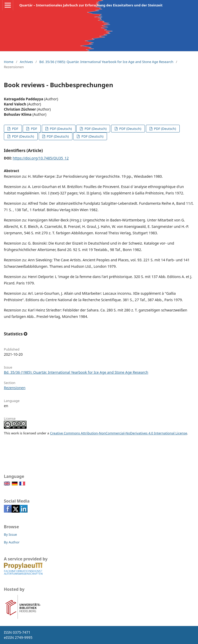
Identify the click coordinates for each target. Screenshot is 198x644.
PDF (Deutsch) (60, 129)
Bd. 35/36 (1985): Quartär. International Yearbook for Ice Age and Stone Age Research (106, 62)
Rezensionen (15, 388)
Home (9, 62)
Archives (26, 62)
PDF (15, 129)
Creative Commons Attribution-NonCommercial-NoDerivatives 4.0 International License (119, 433)
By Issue (10, 534)
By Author (12, 542)
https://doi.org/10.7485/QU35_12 (41, 158)
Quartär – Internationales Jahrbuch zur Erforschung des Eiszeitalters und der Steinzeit (91, 5)
